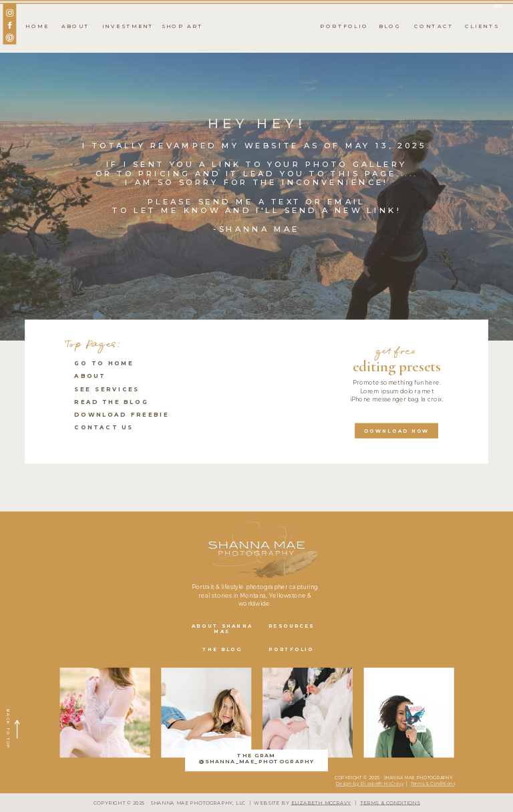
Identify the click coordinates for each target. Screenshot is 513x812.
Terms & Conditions (433, 784)
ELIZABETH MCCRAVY (321, 803)
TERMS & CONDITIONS (390, 803)
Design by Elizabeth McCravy (370, 784)
